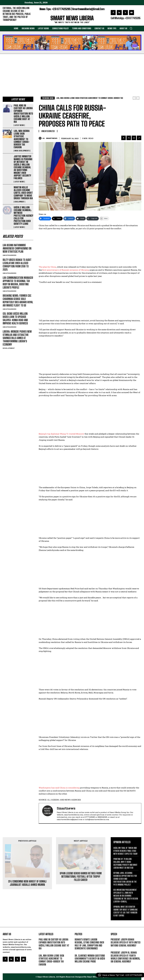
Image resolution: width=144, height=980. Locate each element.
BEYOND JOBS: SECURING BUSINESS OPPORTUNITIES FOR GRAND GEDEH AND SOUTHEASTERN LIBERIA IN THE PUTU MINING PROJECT (125, 879)
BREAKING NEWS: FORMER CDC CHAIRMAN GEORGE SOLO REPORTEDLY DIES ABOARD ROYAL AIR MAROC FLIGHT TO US (18, 300)
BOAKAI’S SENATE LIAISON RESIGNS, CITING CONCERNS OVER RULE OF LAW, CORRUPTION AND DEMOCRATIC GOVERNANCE (89, 944)
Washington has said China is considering (59, 788)
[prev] (134, 98)
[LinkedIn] (69, 219)
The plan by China (47, 267)
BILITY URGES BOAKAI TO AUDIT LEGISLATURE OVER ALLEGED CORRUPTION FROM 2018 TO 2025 (17, 265)
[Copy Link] (93, 219)
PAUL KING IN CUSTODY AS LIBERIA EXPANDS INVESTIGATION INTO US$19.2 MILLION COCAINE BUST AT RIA (23, 114)
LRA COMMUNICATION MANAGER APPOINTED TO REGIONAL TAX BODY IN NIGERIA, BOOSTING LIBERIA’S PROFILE (18, 283)
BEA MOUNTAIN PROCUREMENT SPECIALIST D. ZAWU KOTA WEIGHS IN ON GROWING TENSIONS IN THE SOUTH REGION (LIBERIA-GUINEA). (126, 896)
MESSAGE (114, 949)
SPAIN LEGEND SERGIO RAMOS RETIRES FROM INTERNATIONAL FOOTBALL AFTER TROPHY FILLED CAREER (81, 860)
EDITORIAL (6, 23)
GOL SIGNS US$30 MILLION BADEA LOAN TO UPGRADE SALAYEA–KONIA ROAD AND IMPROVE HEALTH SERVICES (15, 318)
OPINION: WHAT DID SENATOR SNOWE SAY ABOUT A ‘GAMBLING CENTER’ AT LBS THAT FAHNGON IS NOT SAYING (125, 911)
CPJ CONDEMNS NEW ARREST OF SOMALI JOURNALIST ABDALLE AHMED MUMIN (27, 856)
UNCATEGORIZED (10, 255)
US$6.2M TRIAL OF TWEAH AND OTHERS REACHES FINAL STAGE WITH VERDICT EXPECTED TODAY (125, 851)
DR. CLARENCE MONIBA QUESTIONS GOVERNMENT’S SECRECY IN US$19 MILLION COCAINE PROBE (90, 959)
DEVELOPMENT (19, 202)
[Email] (81, 219)
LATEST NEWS (19, 125)
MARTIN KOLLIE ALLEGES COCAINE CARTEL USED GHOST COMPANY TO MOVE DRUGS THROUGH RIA (23, 193)
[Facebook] (45, 219)
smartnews (52, 138)
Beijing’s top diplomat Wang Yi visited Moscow (61, 434)
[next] (138, 98)
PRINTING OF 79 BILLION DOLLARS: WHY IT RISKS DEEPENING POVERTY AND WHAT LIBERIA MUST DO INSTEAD (125, 863)
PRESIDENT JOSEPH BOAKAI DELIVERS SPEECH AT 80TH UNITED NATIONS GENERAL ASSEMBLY (126, 942)
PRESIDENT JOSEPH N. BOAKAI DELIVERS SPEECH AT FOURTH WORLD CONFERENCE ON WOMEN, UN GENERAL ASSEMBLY (125, 957)
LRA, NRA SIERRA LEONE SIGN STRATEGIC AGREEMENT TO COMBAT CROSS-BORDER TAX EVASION (22, 139)
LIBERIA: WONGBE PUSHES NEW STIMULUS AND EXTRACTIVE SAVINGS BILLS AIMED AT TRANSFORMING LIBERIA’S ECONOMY (17, 338)
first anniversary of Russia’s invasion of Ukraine (66, 270)
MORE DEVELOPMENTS (22, 151)
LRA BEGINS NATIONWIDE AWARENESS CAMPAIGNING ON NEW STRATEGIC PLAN (17, 248)
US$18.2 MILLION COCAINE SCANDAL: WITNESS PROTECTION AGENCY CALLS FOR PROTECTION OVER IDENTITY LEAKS (23, 216)
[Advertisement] (72, 71)
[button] (131, 28)
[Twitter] (57, 219)
